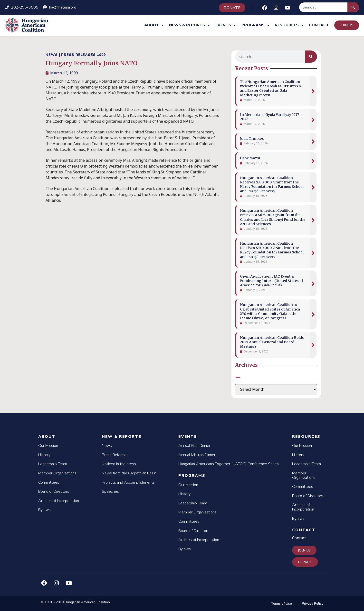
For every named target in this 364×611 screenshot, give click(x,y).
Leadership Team (53, 464)
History (44, 455)
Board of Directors (54, 491)
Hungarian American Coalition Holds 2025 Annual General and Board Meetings (272, 342)
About (154, 25)
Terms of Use (281, 604)
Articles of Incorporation (59, 501)
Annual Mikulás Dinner (197, 455)
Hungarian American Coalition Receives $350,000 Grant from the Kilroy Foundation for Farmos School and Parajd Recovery (272, 185)
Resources (289, 25)
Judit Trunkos (252, 139)
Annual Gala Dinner (194, 446)
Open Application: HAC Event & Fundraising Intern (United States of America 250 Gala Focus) (272, 281)
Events (226, 25)
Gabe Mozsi (250, 158)
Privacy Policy (313, 604)
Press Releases (115, 455)
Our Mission (48, 446)
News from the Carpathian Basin (129, 473)
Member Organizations (57, 473)
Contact (319, 25)
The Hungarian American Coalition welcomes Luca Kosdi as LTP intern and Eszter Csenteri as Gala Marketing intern (270, 88)
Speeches (110, 491)
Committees (49, 482)
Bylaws (44, 510)
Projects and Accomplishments (128, 482)
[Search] (353, 7)
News (107, 446)
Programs (255, 25)
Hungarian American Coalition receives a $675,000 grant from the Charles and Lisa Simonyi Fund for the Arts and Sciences (273, 217)
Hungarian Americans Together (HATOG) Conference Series (229, 464)
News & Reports (190, 25)
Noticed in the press (119, 464)
